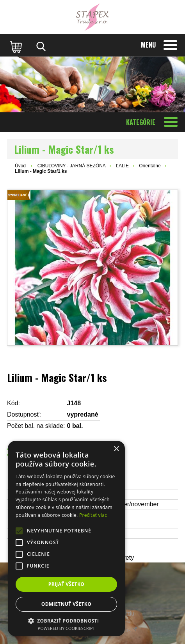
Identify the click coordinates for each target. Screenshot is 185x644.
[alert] (66, 538)
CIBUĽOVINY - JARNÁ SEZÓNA (72, 166)
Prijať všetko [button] (67, 584)
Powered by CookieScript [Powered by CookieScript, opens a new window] (67, 628)
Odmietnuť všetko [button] (66, 604)
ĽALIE (122, 166)
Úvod (20, 166)
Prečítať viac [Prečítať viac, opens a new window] (93, 515)
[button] (66, 620)
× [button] (116, 449)
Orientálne (150, 166)
